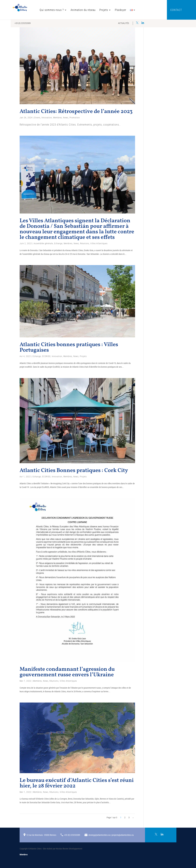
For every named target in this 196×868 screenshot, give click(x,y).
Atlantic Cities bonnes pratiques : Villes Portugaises (69, 348)
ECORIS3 (46, 356)
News (66, 118)
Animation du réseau (74, 10)
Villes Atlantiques (99, 243)
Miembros (24, 855)
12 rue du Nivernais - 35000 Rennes (41, 835)
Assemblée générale (43, 243)
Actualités (123, 23)
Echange (58, 243)
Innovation (47, 118)
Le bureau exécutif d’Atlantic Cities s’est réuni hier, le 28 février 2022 (77, 783)
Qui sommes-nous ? (43, 10)
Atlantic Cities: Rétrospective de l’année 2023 (76, 112)
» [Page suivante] (133, 818)
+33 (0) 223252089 (23, 23)
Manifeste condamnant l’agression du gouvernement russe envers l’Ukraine (67, 672)
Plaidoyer (111, 10)
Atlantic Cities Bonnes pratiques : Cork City (74, 471)
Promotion (75, 118)
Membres (57, 118)
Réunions (85, 243)
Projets (95, 10)
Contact (176, 10)
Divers (37, 118)
